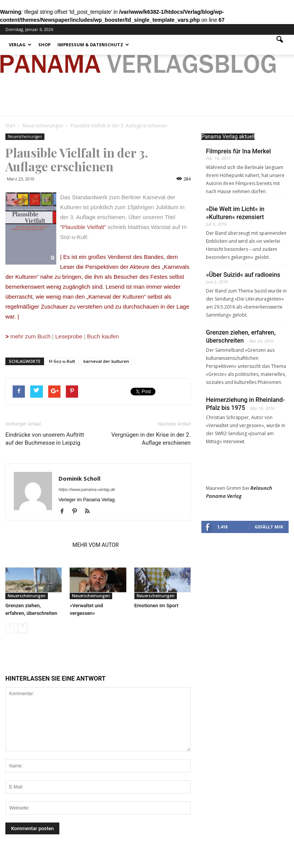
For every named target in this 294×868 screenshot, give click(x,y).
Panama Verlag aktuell (228, 137)
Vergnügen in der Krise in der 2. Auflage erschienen (151, 439)
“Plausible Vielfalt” (83, 227)
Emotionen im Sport (156, 605)
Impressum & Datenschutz (93, 45)
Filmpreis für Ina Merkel (238, 151)
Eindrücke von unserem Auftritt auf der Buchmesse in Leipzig (45, 439)
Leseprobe (69, 336)
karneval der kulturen (106, 361)
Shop (44, 45)
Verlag (20, 45)
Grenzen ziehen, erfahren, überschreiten (241, 336)
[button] (279, 45)
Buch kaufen (103, 336)
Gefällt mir (269, 527)
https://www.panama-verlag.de (87, 489)
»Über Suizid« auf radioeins (243, 275)
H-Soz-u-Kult (62, 361)
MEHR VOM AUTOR (96, 545)
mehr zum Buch (30, 336)
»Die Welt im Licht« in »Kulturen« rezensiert (235, 213)
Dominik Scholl (79, 478)
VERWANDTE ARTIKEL (37, 545)
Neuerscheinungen (25, 137)
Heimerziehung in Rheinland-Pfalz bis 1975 (245, 404)
